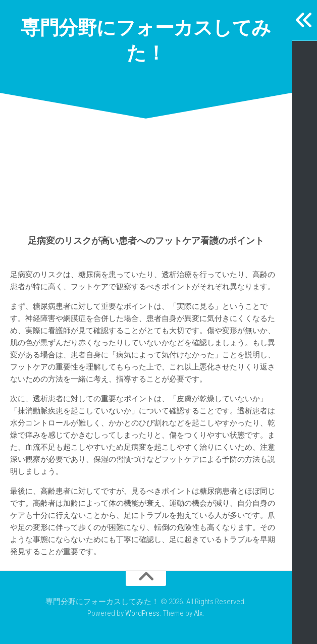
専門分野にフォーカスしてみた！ (146, 40)
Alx (198, 613)
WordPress (142, 613)
